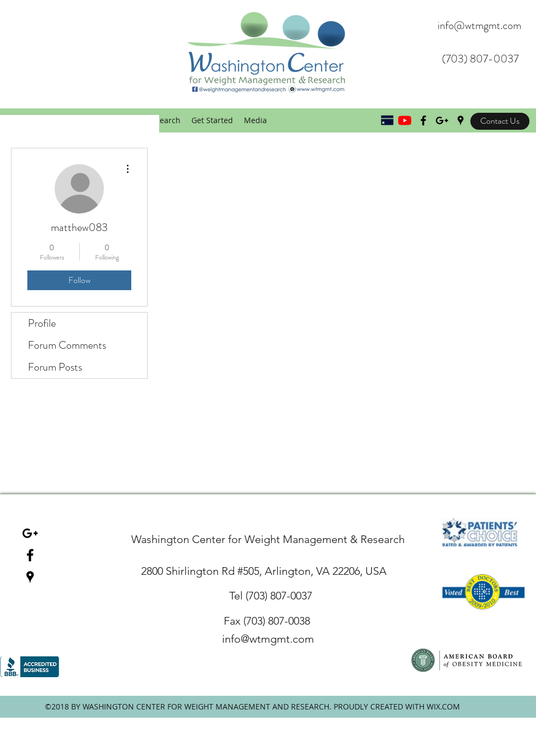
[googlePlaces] (461, 120)
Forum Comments (67, 345)
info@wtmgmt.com (479, 25)
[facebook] (30, 555)
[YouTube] (405, 120)
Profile (42, 323)
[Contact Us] (500, 121)
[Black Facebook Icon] (423, 120)
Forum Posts (55, 367)
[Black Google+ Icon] (442, 120)
